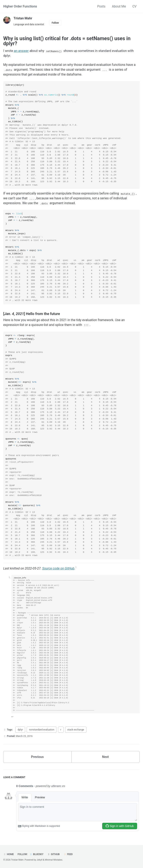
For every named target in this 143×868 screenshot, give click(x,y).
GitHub (53, 854)
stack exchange (76, 730)
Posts (101, 6)
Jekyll (39, 860)
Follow (55, 23)
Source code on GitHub (58, 568)
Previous (37, 757)
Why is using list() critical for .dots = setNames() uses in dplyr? (67, 41)
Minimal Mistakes (54, 860)
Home (8, 854)
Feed (68, 854)
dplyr (20, 730)
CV (134, 6)
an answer (21, 51)
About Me (119, 6)
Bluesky (37, 854)
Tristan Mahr (23, 18)
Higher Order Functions (20, 6)
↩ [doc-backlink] (12, 717)
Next (105, 757)
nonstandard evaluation (42, 730)
